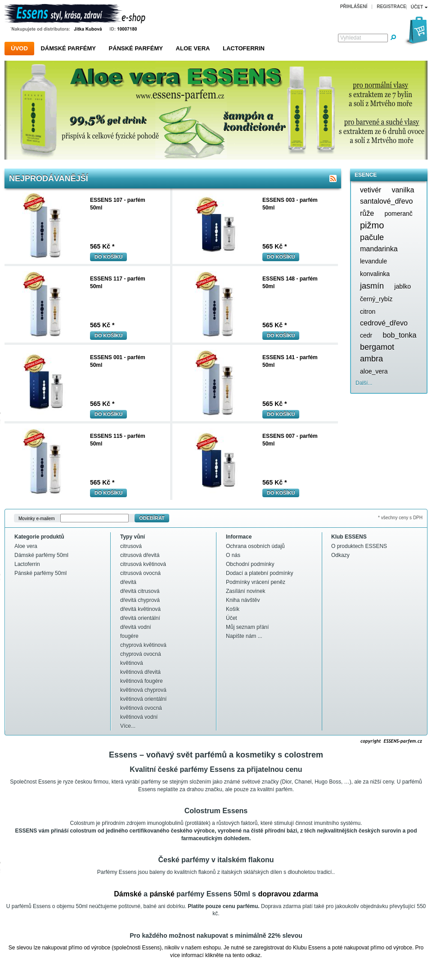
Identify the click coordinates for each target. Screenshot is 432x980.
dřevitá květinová (140, 609)
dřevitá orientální (140, 618)
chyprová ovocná (141, 654)
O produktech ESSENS (359, 546)
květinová (132, 663)
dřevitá (128, 582)
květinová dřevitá (140, 672)
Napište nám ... (244, 636)
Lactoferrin (244, 48)
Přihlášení (354, 7)
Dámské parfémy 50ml (41, 555)
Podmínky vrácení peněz (256, 582)
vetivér (371, 190)
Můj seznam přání (247, 627)
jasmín (372, 286)
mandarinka (379, 249)
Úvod (19, 48)
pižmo (372, 225)
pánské (162, 894)
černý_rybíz (376, 299)
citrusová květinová (143, 564)
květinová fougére (142, 681)
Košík (233, 609)
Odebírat (152, 518)
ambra (371, 359)
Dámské (128, 894)
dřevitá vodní (136, 627)
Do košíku (108, 257)
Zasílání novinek (245, 591)
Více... (128, 726)
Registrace (391, 7)
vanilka (403, 190)
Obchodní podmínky (250, 564)
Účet (232, 618)
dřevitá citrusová (140, 591)
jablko (403, 286)
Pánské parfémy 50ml (40, 573)
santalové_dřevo (386, 201)
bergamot (377, 347)
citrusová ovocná (140, 573)
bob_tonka (400, 335)
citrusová (131, 546)
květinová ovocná (141, 708)
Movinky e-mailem (37, 518)
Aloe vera (193, 48)
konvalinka (375, 274)
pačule (372, 237)
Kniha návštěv (243, 600)
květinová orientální (143, 699)
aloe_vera (374, 371)
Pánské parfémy (136, 48)
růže (367, 213)
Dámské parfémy (68, 48)
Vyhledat (351, 38)
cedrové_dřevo (384, 323)
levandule (373, 261)
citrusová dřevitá (140, 555)
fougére (129, 636)
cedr (366, 335)
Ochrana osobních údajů (255, 546)
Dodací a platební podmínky (259, 573)
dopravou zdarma (288, 894)
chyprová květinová (143, 645)
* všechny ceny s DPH (400, 518)
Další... (364, 383)
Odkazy (340, 555)
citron (368, 312)
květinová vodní (139, 717)
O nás (233, 555)
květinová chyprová (143, 690)
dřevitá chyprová (140, 600)
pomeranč (398, 214)
